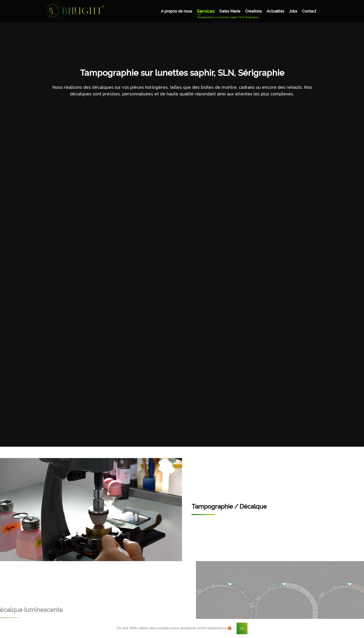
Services (206, 11)
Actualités (275, 11)
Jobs (293, 11)
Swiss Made (230, 11)
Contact (309, 11)
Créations (253, 11)
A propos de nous (177, 11)
